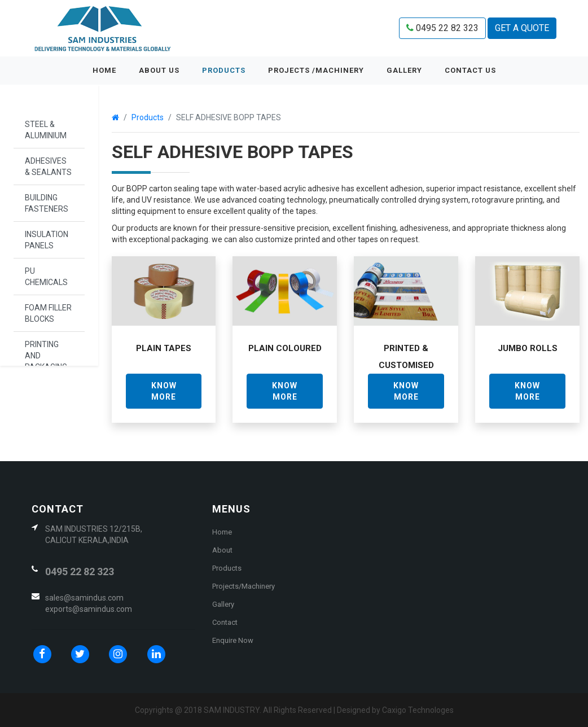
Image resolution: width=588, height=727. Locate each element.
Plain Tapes (164, 348)
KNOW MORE (164, 391)
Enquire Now (233, 640)
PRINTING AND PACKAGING (46, 356)
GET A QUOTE (522, 28)
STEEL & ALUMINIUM (46, 130)
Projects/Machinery (243, 586)
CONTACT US (470, 70)
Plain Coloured (285, 348)
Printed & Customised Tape (406, 365)
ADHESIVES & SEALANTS (48, 167)
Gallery (223, 604)
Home (110, 69)
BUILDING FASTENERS (47, 203)
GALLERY (404, 70)
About (222, 550)
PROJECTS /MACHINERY (316, 70)
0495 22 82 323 (442, 28)
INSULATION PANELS (47, 240)
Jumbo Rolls (528, 348)
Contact (225, 622)
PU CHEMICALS (46, 277)
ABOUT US (159, 70)
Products (224, 70)
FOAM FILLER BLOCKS (48, 313)
